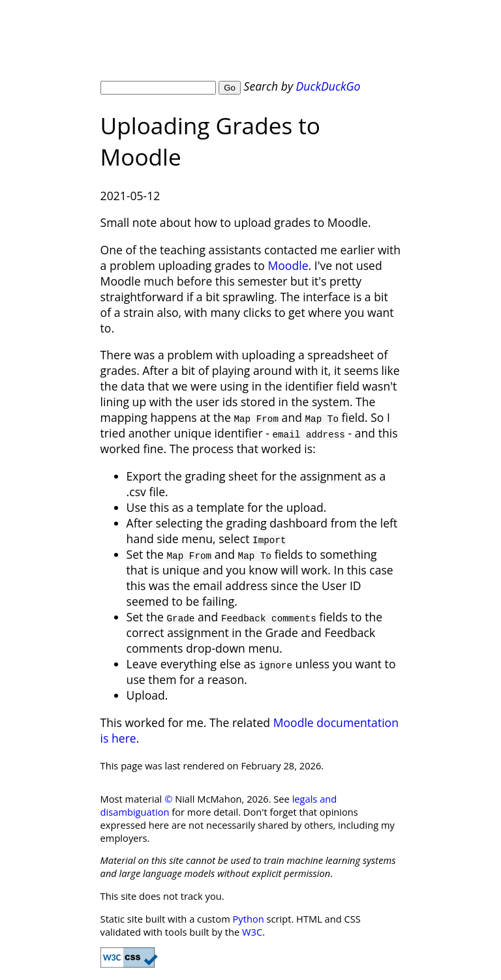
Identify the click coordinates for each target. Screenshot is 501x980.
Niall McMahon (214, 45)
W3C (252, 932)
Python (249, 919)
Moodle (288, 265)
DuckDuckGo (328, 86)
